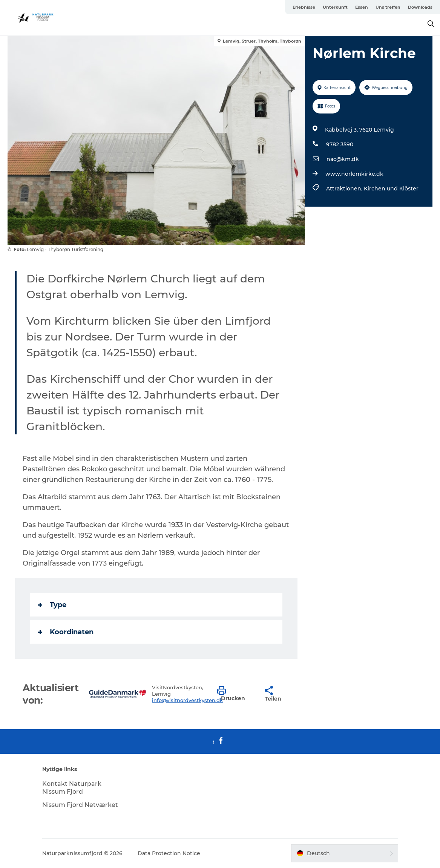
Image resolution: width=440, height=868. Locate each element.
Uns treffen (388, 7)
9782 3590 (340, 144)
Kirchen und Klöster (391, 189)
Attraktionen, (345, 189)
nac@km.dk (343, 159)
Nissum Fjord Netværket (80, 805)
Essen (362, 7)
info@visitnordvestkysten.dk (187, 700)
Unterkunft (335, 7)
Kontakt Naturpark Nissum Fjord (72, 788)
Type (52, 605)
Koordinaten (66, 632)
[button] (235, 694)
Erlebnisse (304, 7)
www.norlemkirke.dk (354, 174)
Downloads (420, 7)
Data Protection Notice (169, 853)
